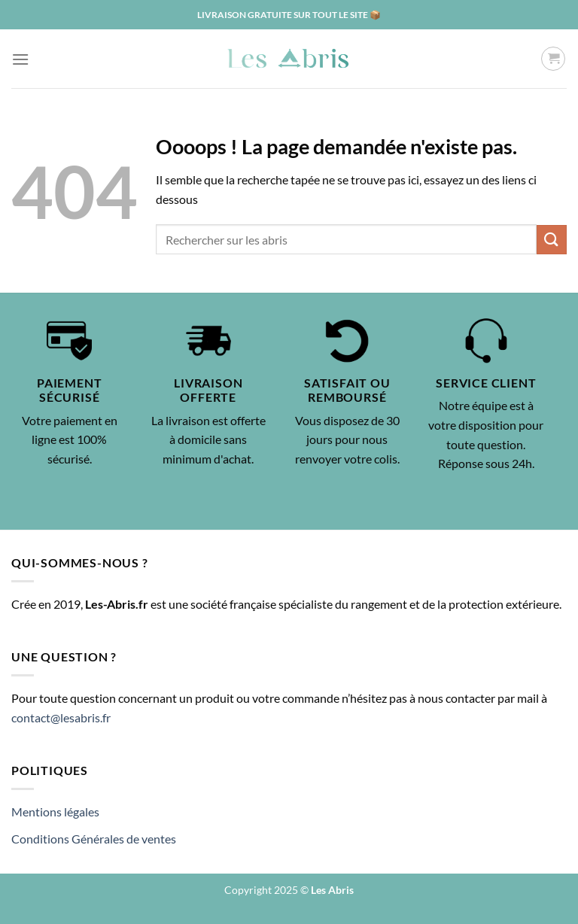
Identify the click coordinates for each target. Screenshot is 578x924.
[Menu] (20, 59)
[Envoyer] (552, 240)
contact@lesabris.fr (61, 717)
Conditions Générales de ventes (94, 839)
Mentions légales (55, 812)
